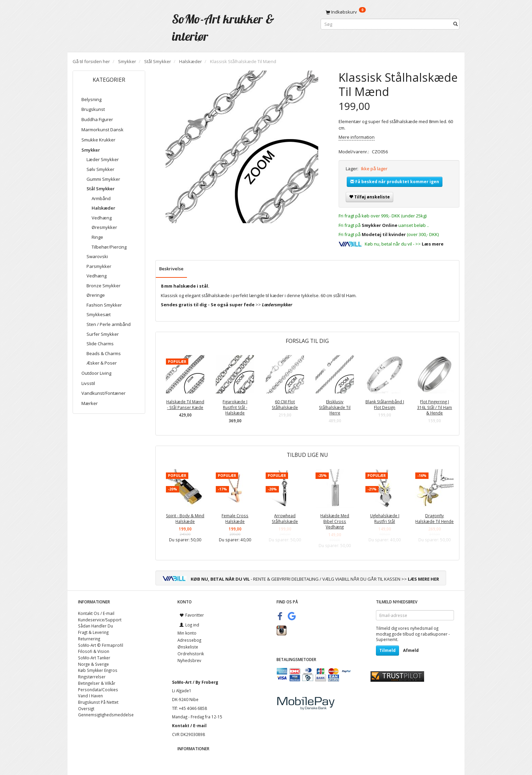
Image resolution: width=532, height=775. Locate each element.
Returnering (89, 639)
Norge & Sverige (93, 664)
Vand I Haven (90, 696)
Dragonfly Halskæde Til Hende (434, 518)
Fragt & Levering (93, 632)
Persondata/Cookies (98, 690)
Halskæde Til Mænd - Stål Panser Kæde (185, 404)
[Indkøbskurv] (390, 12)
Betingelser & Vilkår (97, 683)
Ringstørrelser (92, 677)
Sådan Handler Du (96, 626)
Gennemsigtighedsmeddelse (106, 715)
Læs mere (433, 244)
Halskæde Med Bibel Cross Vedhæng (335, 521)
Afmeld (411, 650)
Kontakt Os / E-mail (96, 613)
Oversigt (86, 709)
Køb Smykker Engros (98, 670)
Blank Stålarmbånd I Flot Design (385, 404)
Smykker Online (379, 225)
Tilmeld (387, 650)
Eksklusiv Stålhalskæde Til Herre (335, 407)
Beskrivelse (171, 269)
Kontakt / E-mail (189, 725)
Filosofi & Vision (94, 651)
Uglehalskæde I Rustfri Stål (385, 518)
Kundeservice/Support (100, 620)
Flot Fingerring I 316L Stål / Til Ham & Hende (434, 407)
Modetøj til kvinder (384, 234)
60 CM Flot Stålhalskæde (285, 404)
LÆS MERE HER (423, 579)
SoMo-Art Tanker (94, 658)
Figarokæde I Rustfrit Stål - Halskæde (235, 407)
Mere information (357, 137)
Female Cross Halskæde (235, 518)
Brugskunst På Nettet (98, 702)
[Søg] (455, 24)
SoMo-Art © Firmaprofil (101, 645)
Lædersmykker (277, 305)
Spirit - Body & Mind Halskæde (185, 518)
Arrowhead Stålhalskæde (285, 518)
